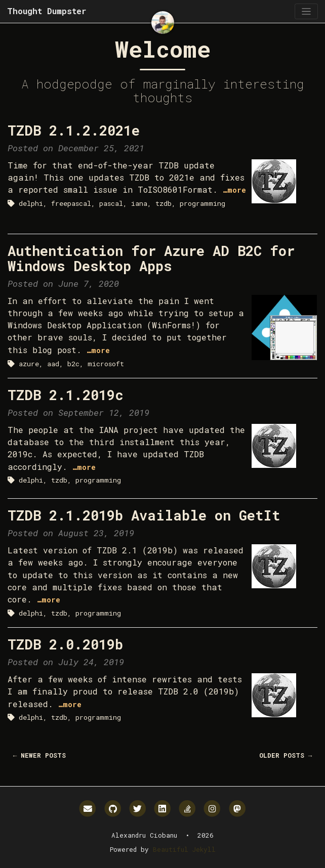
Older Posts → (286, 755)
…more (234, 190)
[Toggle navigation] (306, 11)
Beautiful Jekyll (184, 849)
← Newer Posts (40, 755)
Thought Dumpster (47, 11)
